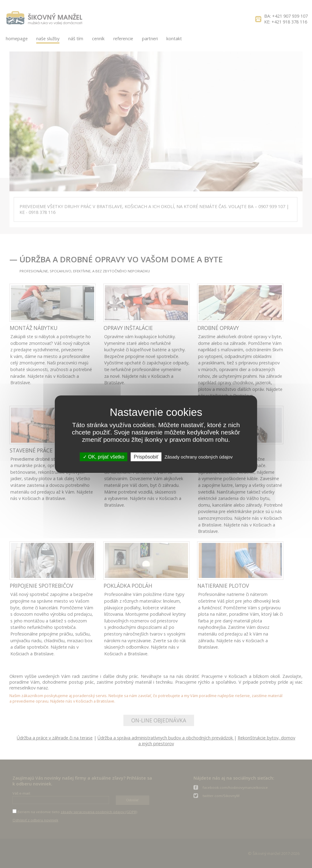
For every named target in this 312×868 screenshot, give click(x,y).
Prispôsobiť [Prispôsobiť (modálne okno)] (146, 457)
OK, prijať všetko (104, 457)
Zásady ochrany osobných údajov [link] (199, 457)
